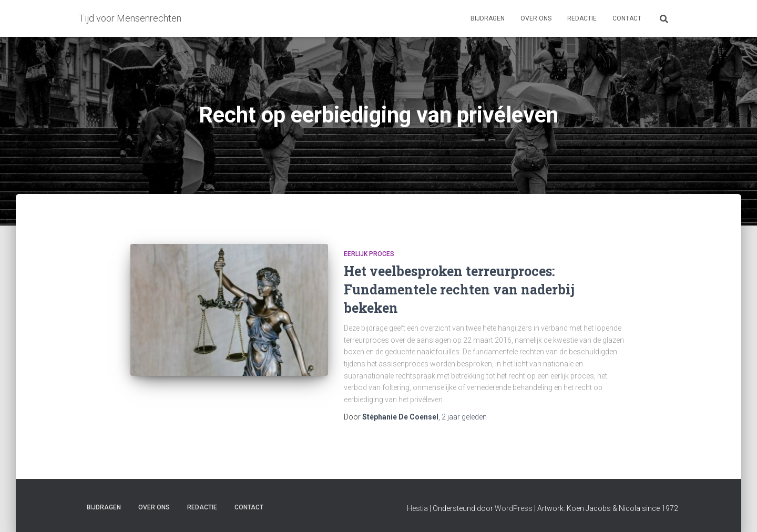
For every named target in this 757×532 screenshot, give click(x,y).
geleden (464, 417)
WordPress (514, 508)
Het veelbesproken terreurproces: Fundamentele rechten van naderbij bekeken (459, 289)
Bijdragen (488, 18)
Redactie (582, 18)
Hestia (417, 508)
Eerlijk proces (369, 254)
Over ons (536, 18)
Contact (627, 18)
